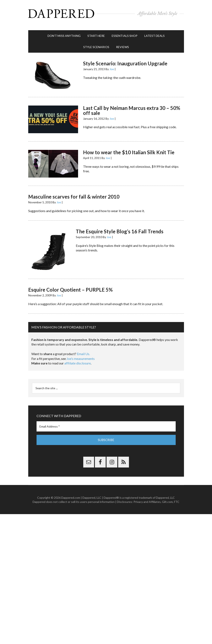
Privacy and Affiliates (147, 498)
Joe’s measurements (81, 355)
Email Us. (83, 351)
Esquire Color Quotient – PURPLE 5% (70, 287)
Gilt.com (167, 498)
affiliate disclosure (78, 360)
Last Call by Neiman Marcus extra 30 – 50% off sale (132, 107)
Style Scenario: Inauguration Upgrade (125, 60)
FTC (177, 498)
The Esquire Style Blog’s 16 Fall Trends (120, 228)
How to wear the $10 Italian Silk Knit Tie (129, 149)
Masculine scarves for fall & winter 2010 (74, 193)
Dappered (106, 14)
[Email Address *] (106, 423)
